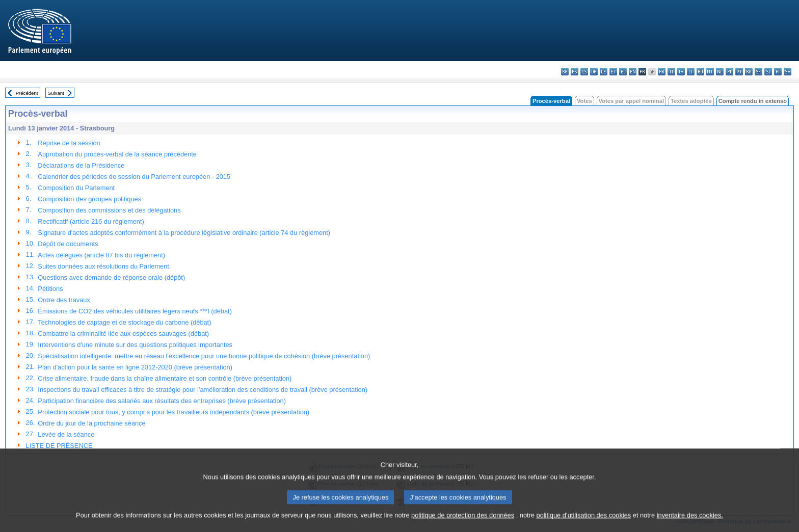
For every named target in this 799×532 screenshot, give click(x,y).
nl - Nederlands (720, 72)
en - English (633, 72)
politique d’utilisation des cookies (584, 524)
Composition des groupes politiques (89, 199)
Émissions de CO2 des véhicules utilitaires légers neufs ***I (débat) (135, 311)
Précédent (27, 93)
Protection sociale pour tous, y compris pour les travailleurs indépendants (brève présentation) (174, 412)
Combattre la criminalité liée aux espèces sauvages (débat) (123, 334)
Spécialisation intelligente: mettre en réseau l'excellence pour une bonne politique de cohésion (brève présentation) (204, 356)
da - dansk (594, 72)
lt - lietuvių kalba (691, 72)
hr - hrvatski (662, 72)
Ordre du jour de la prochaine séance (91, 423)
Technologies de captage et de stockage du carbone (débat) (124, 322)
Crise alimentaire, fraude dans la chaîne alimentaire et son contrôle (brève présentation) (165, 378)
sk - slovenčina (758, 72)
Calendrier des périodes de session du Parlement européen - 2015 (134, 177)
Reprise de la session (69, 143)
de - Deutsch (604, 72)
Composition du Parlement (76, 188)
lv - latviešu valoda (681, 72)
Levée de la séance (66, 434)
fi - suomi (778, 72)
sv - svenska (788, 72)
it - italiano (671, 72)
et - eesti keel (613, 72)
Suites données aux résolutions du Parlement (103, 266)
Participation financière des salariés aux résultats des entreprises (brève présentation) (162, 401)
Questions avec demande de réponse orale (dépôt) (111, 277)
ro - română (749, 72)
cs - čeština (584, 72)
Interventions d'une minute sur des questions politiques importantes (135, 345)
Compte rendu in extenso (753, 101)
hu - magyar (700, 72)
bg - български (565, 72)
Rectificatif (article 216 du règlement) (91, 221)
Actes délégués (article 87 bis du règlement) (101, 255)
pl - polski (729, 72)
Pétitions (50, 289)
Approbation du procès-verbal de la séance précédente (117, 154)
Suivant (56, 93)
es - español (575, 72)
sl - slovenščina (768, 72)
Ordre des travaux (64, 300)
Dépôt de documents (68, 244)
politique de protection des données (463, 524)
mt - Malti (710, 72)
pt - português (739, 72)
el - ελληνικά (623, 72)
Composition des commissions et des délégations (109, 210)
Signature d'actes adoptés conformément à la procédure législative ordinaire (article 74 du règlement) (184, 233)
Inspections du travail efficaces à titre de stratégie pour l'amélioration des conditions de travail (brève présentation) (203, 390)
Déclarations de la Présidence (81, 165)
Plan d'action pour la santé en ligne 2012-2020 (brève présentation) (135, 367)
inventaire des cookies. (690, 524)
